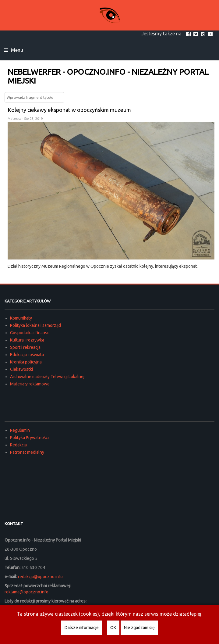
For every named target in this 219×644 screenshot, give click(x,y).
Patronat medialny (27, 452)
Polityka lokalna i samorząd (35, 325)
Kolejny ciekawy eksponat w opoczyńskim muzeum (69, 110)
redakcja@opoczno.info (40, 577)
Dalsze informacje (82, 628)
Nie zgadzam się (139, 628)
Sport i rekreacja (25, 347)
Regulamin (20, 430)
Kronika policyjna (26, 362)
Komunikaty (21, 318)
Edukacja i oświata (27, 355)
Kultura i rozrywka (27, 340)
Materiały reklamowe (30, 384)
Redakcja (18, 445)
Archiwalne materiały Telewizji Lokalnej (47, 377)
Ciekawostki (21, 369)
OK (113, 628)
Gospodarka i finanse (30, 333)
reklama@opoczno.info (26, 592)
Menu (14, 50)
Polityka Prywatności (29, 438)
